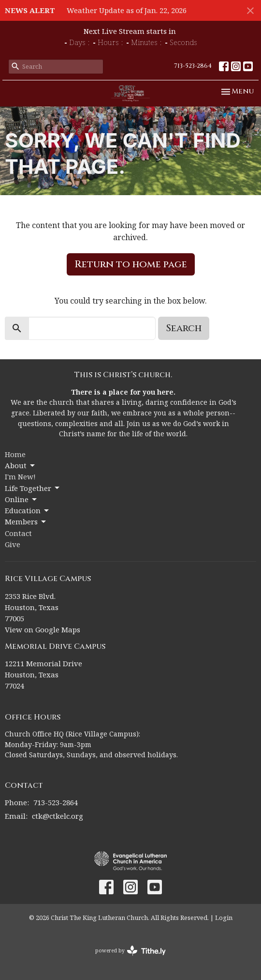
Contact (18, 533)
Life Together (33, 488)
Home (15, 454)
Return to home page (131, 264)
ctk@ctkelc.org (58, 816)
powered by (130, 951)
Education (28, 511)
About (21, 466)
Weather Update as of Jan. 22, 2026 (127, 10)
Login (224, 918)
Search (184, 328)
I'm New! (20, 476)
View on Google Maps (43, 629)
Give (13, 544)
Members (26, 522)
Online (22, 499)
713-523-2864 (193, 66)
